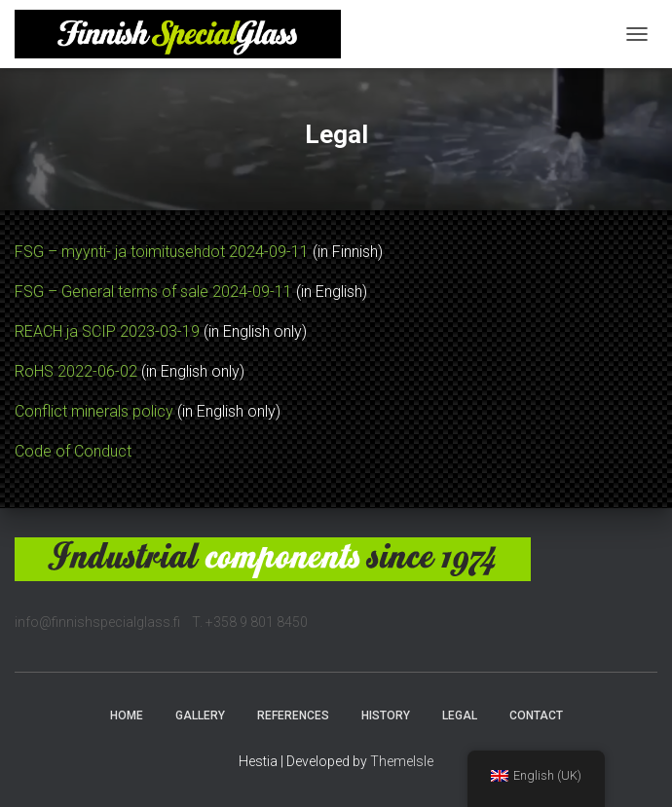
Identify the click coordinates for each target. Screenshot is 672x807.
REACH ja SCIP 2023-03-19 (107, 331)
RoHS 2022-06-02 (76, 371)
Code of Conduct (73, 451)
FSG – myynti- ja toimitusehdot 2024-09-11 (162, 252)
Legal (460, 715)
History (386, 715)
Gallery (200, 715)
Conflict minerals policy (94, 411)
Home (127, 715)
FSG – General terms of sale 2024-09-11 (153, 292)
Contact (536, 715)
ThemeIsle (402, 761)
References (293, 715)
